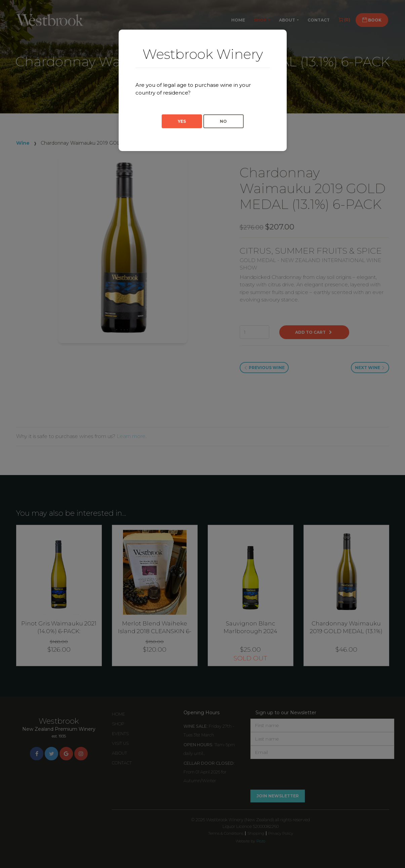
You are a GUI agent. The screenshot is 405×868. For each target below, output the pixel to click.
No (223, 121)
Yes (182, 121)
